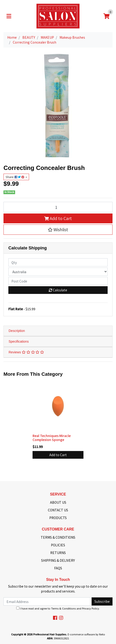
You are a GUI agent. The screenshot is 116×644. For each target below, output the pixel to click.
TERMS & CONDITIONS (58, 537)
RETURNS (58, 553)
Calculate (58, 290)
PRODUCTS (58, 518)
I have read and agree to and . (58, 608)
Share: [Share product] (15, 177)
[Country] (58, 272)
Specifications (19, 341)
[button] (58, 230)
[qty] (58, 262)
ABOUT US (58, 502)
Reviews (26, 352)
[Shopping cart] (106, 16)
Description (17, 331)
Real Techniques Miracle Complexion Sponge (52, 438)
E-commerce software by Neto (86, 634)
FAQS (58, 568)
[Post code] (58, 281)
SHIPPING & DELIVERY (58, 560)
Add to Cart (58, 218)
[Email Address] (48, 601)
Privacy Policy (91, 608)
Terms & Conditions (63, 608)
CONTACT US (58, 510)
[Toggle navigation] (9, 16)
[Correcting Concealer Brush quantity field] (58, 207)
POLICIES (58, 545)
